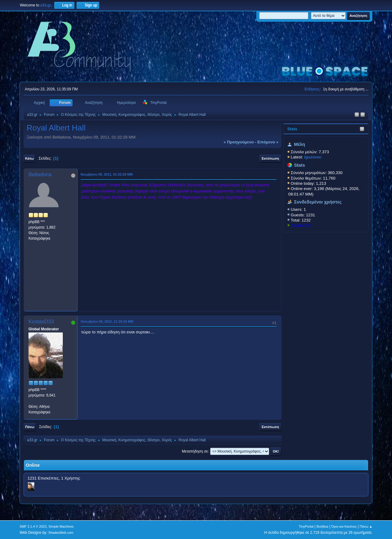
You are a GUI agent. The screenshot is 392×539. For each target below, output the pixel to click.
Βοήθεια (322, 526)
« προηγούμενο (239, 142)
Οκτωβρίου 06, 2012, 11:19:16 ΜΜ (107, 321)
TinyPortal (306, 526)
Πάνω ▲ (366, 526)
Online (33, 465)
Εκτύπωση (270, 158)
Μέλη (300, 144)
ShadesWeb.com (61, 533)
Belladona (40, 175)
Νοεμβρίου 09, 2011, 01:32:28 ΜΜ (107, 174)
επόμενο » (268, 142)
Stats (292, 129)
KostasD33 (301, 225)
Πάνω (30, 427)
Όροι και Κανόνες (344, 526)
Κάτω (29, 158)
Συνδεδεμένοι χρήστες (318, 202)
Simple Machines (61, 526)
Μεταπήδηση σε (195, 451)
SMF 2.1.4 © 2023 (33, 526)
